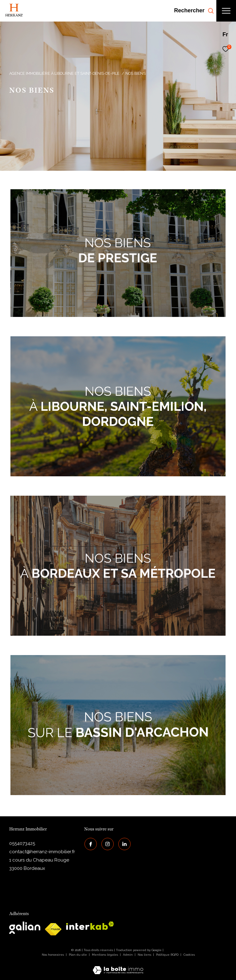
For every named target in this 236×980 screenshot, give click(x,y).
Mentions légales (105, 955)
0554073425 (22, 843)
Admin (128, 955)
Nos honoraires (53, 955)
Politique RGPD (167, 955)
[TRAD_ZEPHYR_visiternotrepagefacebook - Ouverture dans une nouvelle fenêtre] (90, 844)
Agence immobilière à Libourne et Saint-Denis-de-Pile (64, 73)
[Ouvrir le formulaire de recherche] (194, 11)
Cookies (189, 955)
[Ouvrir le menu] (226, 11)
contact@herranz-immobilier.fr (42, 852)
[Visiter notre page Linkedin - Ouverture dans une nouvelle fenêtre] (124, 844)
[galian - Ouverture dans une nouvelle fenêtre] (25, 928)
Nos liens (145, 955)
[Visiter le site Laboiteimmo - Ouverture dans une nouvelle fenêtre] (118, 966)
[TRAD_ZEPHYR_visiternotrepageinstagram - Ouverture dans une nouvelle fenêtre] (107, 844)
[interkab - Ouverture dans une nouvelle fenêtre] (90, 926)
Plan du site (78, 955)
